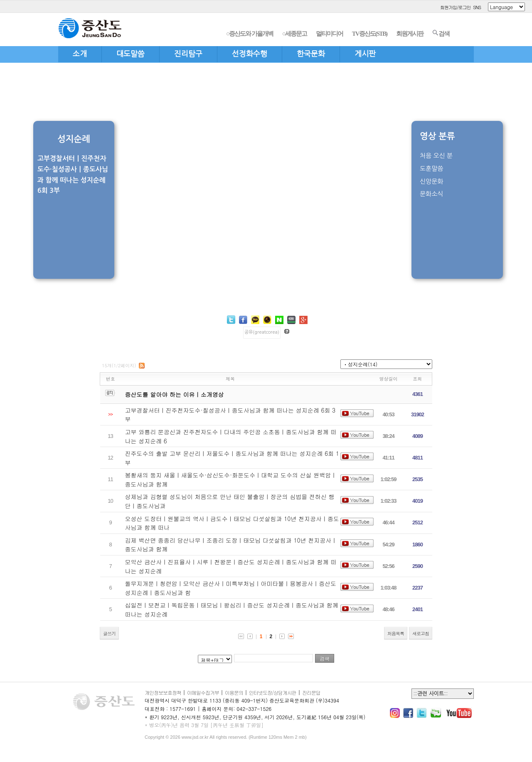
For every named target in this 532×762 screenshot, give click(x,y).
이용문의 (234, 692)
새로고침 (421, 633)
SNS (477, 7)
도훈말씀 (431, 168)
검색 (441, 33)
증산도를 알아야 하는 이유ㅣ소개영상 (175, 394)
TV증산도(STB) (369, 34)
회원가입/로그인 (456, 7)
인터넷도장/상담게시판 (273, 692)
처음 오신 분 (436, 156)
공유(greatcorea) (262, 332)
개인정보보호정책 (163, 692)
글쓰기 (109, 633)
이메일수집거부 (203, 692)
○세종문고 (294, 34)
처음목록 (396, 633)
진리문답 (311, 692)
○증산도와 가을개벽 (250, 34)
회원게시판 (410, 34)
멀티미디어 (329, 34)
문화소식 (431, 194)
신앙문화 (431, 181)
